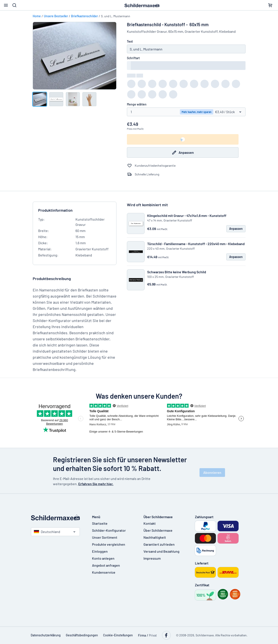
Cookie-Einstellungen (118, 635)
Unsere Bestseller (56, 16)
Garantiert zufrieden (159, 544)
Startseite (100, 523)
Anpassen (183, 152)
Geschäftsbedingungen (82, 635)
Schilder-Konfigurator (109, 530)
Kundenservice (104, 572)
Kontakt (150, 523)
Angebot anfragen (106, 565)
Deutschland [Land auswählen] (47, 532)
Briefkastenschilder (84, 16)
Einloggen (100, 551)
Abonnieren (212, 472)
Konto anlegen (103, 558)
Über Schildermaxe (158, 530)
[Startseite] (57, 518)
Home (37, 16)
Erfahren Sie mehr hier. (96, 484)
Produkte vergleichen (109, 544)
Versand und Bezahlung (161, 551)
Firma (142, 635)
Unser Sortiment (105, 537)
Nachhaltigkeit (155, 537)
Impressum (152, 558)
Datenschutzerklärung (46, 635)
